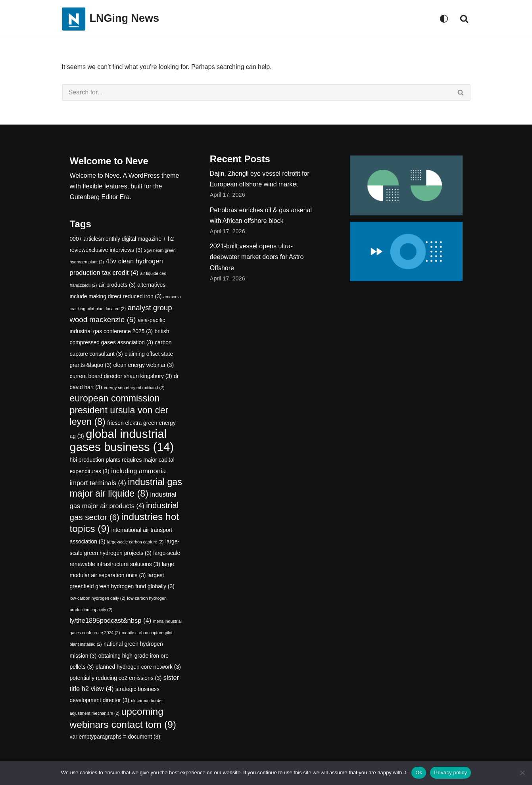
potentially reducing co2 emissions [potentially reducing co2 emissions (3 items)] (116, 678)
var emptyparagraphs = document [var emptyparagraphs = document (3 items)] (115, 737)
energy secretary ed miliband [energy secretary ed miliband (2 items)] (134, 388)
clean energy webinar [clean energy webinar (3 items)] (144, 365)
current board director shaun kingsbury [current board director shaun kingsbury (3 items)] (121, 376)
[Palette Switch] (444, 19)
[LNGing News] (111, 19)
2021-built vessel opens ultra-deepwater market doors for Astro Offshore (257, 257)
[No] (522, 773)
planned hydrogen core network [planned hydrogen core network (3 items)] (138, 667)
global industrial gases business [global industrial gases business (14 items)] (122, 440)
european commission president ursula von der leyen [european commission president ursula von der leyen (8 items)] (119, 410)
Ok (419, 773)
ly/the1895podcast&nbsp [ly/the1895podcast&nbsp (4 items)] (111, 621)
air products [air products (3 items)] (117, 285)
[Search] (464, 19)
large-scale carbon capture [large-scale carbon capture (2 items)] (135, 542)
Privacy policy (450, 773)
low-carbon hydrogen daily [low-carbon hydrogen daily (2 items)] (98, 598)
